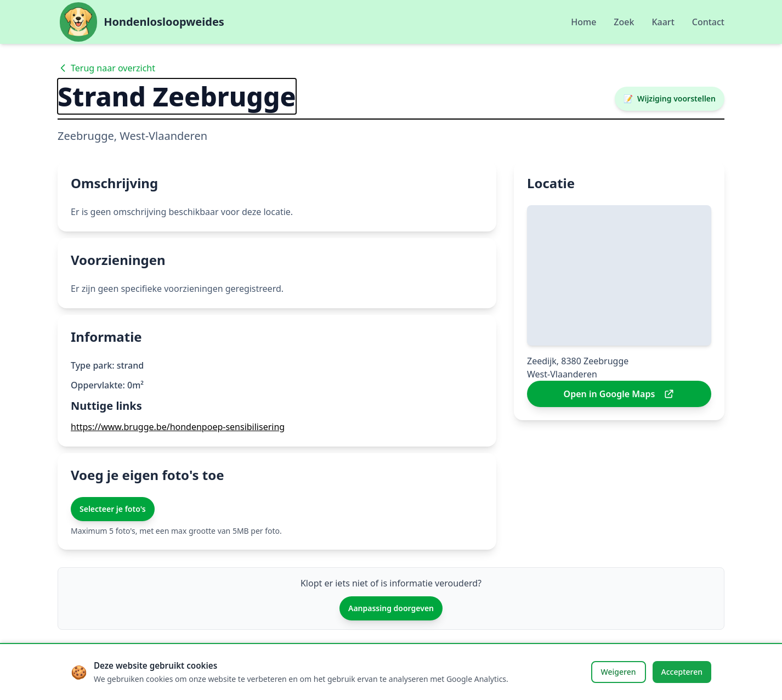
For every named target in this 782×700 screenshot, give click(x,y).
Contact (708, 22)
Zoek (624, 22)
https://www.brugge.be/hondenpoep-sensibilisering (178, 427)
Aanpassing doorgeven (391, 608)
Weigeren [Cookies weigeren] (619, 672)
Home (583, 22)
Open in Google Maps (619, 394)
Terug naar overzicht (106, 68)
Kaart (663, 22)
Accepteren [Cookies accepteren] (682, 672)
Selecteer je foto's (113, 509)
